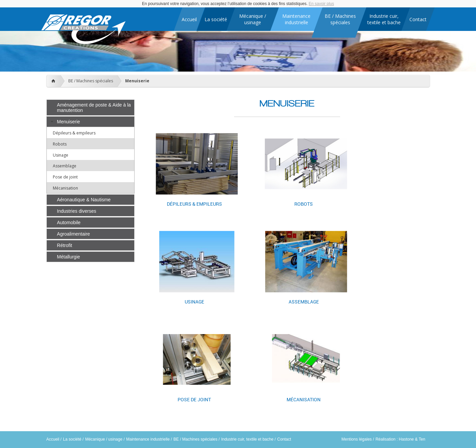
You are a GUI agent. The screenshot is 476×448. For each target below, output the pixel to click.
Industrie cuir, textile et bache (247, 439)
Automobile (69, 222)
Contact (284, 439)
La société (72, 439)
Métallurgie (68, 257)
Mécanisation (65, 188)
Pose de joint (65, 177)
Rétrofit (64, 245)
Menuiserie (137, 81)
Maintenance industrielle (148, 439)
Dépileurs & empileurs (74, 133)
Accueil (53, 439)
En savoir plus (321, 4)
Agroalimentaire (73, 234)
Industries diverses (77, 211)
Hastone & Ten (412, 439)
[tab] (91, 108)
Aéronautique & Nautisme (84, 200)
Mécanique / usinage (104, 439)
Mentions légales (357, 439)
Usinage (61, 155)
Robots (60, 144)
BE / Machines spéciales (91, 81)
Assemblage (65, 166)
